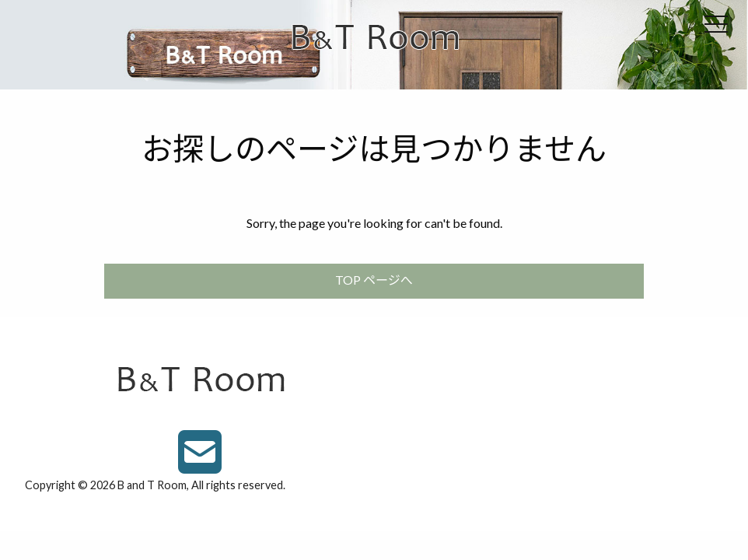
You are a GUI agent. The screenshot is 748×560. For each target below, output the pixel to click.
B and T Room (152, 485)
